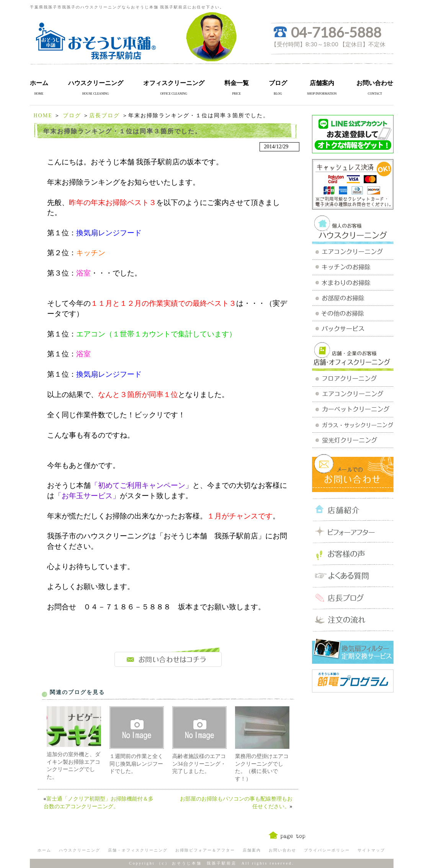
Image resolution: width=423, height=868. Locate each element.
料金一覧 (237, 83)
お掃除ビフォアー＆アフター (205, 850)
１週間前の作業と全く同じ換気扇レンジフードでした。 (136, 764)
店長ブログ (105, 116)
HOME (43, 116)
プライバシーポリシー (327, 850)
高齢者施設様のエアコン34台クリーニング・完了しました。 (199, 764)
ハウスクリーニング (96, 83)
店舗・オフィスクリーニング (138, 850)
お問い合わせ (375, 83)
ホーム (39, 83)
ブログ (278, 83)
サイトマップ (371, 850)
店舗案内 (322, 83)
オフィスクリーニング (174, 83)
